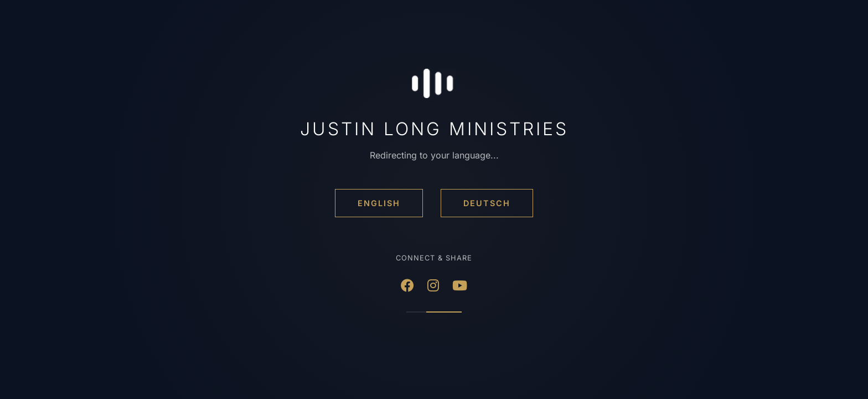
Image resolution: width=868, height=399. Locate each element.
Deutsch (487, 203)
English (379, 203)
